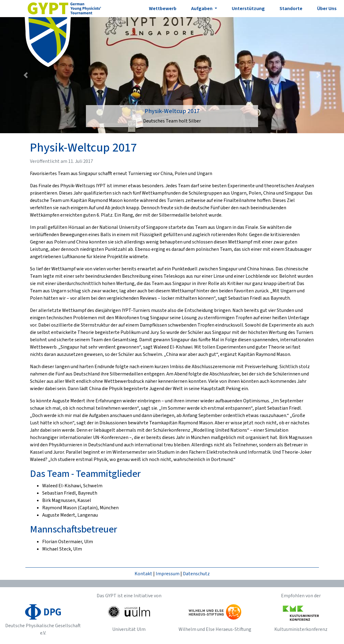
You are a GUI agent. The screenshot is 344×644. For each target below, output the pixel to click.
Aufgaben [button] (202, 9)
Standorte (291, 9)
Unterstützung (248, 9)
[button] (26, 75)
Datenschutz (196, 574)
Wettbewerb (163, 9)
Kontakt (143, 574)
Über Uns (327, 9)
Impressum (168, 574)
